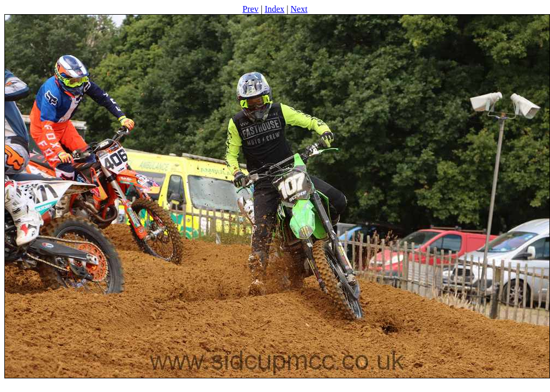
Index (274, 9)
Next (299, 9)
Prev (250, 9)
